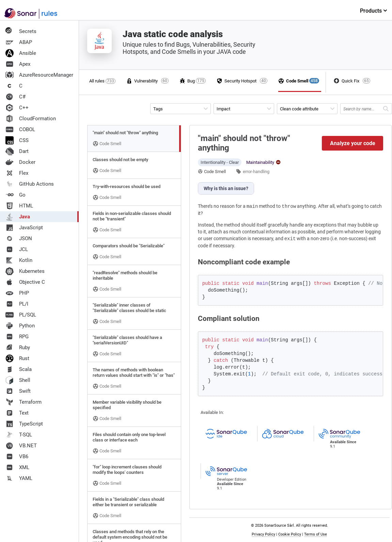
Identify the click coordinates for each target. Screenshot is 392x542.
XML (17, 467)
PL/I (17, 304)
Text (17, 413)
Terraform (23, 402)
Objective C (25, 282)
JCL (17, 249)
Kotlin (19, 260)
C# (15, 97)
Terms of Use (316, 534)
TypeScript (24, 424)
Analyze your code (353, 143)
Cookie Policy (290, 534)
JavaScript (24, 228)
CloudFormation (31, 119)
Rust (17, 358)
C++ (17, 108)
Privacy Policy (263, 534)
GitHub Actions (30, 184)
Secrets (21, 31)
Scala (19, 369)
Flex (17, 173)
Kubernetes (25, 271)
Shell (18, 380)
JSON (19, 238)
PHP (17, 293)
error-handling (256, 172)
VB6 (17, 456)
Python (20, 326)
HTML (19, 206)
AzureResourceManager (39, 75)
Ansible (21, 53)
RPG (17, 337)
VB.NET (21, 446)
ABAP (19, 42)
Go (15, 195)
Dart (17, 151)
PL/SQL (21, 315)
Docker (20, 162)
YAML (19, 478)
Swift (18, 391)
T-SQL (19, 435)
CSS (17, 140)
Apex (18, 64)
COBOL (20, 129)
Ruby (18, 347)
